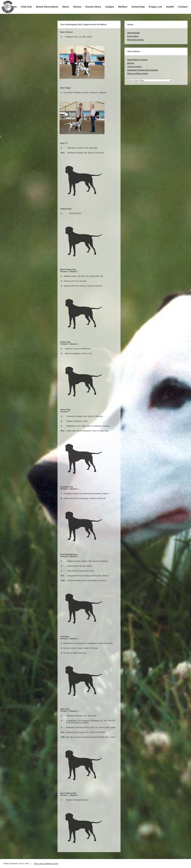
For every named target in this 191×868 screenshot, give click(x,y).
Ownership (138, 7)
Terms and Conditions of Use (46, 864)
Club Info (26, 7)
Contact (183, 7)
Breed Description (47, 7)
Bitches (131, 63)
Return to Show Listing (138, 73)
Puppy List (156, 7)
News (66, 7)
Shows (77, 7)
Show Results (133, 33)
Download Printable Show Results (143, 70)
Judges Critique (134, 67)
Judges (110, 7)
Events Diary (93, 7)
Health (170, 7)
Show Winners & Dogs (137, 60)
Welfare (123, 7)
